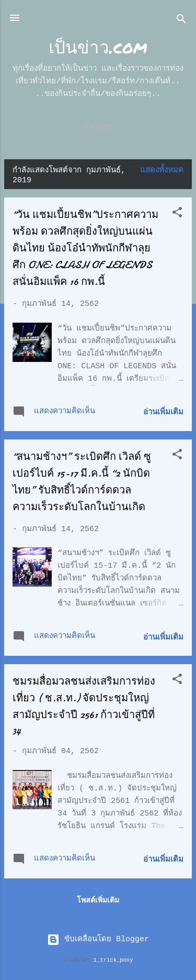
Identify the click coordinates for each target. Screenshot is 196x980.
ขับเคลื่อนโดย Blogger (98, 939)
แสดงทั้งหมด (162, 170)
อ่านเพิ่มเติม (163, 412)
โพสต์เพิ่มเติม (98, 900)
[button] (177, 214)
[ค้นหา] (181, 21)
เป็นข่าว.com (98, 46)
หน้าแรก (98, 127)
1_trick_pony (113, 960)
